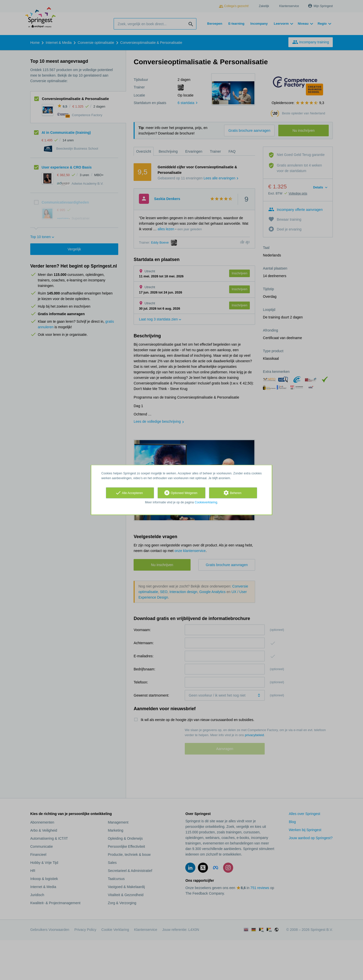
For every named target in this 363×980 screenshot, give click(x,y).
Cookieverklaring (206, 502)
